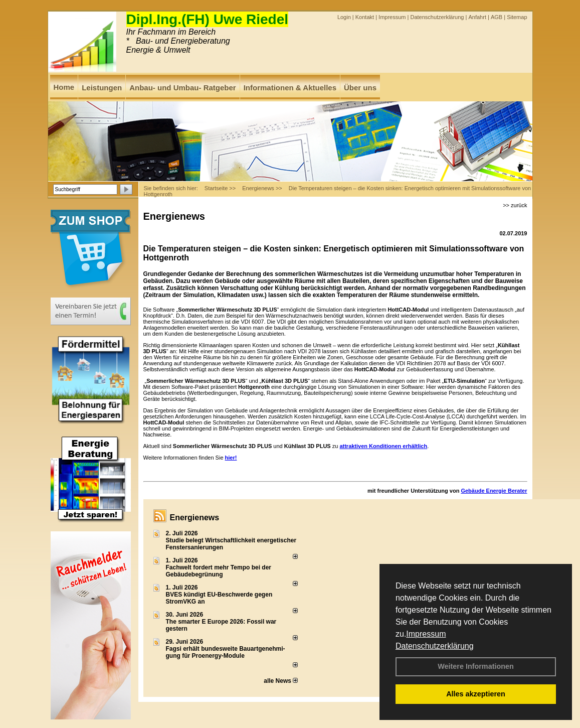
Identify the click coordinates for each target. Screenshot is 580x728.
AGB (497, 17)
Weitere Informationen (476, 666)
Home (64, 87)
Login (344, 17)
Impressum (426, 634)
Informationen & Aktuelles (290, 88)
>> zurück (515, 205)
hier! (231, 458)
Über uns (360, 88)
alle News (281, 681)
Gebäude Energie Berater (494, 491)
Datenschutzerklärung (435, 646)
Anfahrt (477, 17)
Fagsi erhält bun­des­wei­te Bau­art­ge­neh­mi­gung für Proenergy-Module (226, 652)
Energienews (195, 518)
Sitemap (517, 17)
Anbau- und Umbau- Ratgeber (183, 88)
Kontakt (365, 17)
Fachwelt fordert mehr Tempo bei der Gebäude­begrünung (219, 571)
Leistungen (102, 88)
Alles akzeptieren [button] (476, 694)
